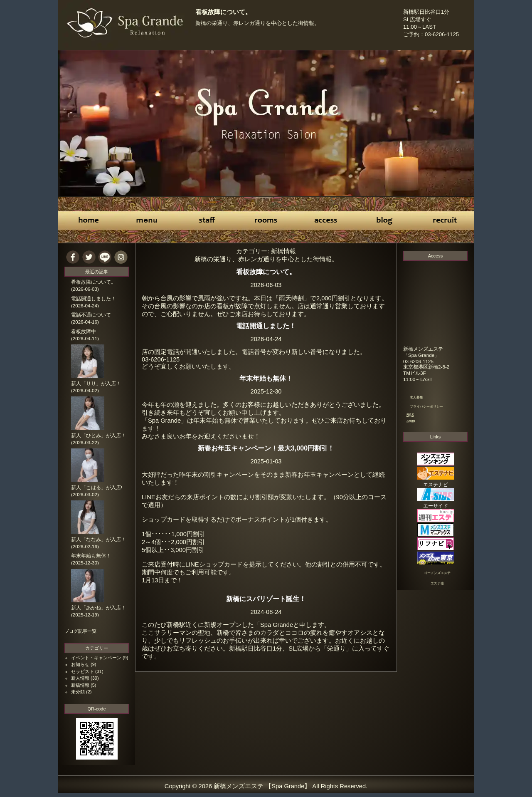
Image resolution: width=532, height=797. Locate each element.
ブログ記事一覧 (80, 631)
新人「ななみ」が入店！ (99, 540)
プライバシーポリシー (426, 407)
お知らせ (80, 664)
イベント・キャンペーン (96, 658)
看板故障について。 (223, 12)
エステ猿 (437, 583)
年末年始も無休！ (266, 378)
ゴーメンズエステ (437, 573)
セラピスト (83, 671)
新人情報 (80, 678)
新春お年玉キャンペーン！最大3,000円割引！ (266, 448)
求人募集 (416, 397)
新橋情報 (80, 685)
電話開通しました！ (266, 326)
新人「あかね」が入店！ (99, 608)
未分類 (78, 692)
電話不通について (91, 315)
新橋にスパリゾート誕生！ (266, 599)
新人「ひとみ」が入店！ (99, 436)
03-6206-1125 (418, 361)
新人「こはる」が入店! (97, 488)
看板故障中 (84, 332)
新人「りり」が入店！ (96, 384)
